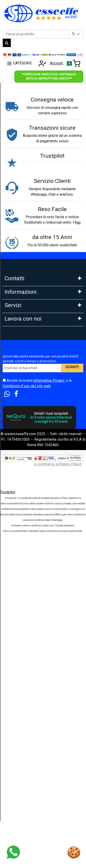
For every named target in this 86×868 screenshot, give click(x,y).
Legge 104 (13, 529)
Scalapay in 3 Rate (19, 498)
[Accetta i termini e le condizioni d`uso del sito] (4, 711)
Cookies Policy (17, 389)
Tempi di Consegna (20, 559)
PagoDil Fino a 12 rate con (26, 518)
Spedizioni (13, 539)
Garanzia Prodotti (18, 369)
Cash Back (13, 579)
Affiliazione (14, 647)
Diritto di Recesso (19, 420)
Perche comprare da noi (24, 450)
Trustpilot (8, 823)
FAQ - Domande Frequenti (25, 379)
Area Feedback (17, 410)
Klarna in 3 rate (16, 488)
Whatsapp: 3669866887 (24, 301)
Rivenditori (13, 627)
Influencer (12, 637)
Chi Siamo (13, 359)
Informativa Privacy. (50, 711)
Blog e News (15, 589)
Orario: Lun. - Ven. (18, 321)
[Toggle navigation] (74, 63)
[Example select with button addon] (76, 34)
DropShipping (15, 617)
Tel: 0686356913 (18, 291)
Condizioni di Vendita (22, 430)
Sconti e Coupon (18, 569)
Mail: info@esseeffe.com (25, 311)
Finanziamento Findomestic (27, 508)
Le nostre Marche (19, 440)
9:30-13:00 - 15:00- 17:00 (25, 331)
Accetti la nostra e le (37, 714)
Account (50, 63)
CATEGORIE (19, 63)
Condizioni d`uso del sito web (27, 717)
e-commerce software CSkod (58, 795)
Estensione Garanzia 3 (22, 549)
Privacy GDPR (16, 400)
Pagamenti (13, 478)
